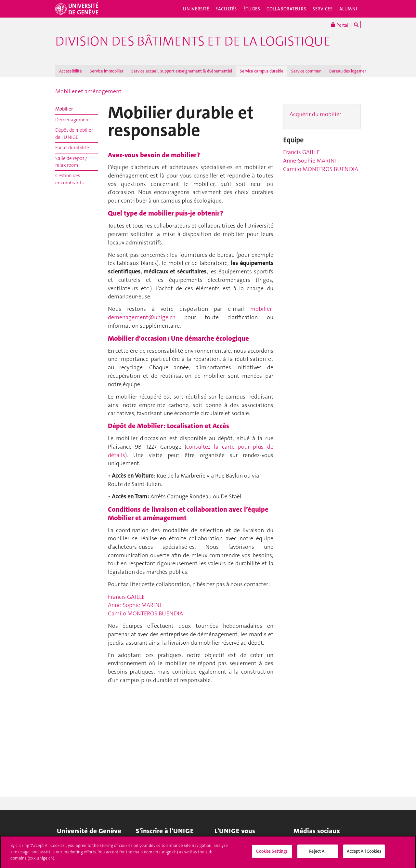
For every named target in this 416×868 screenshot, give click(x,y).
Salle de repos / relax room (71, 162)
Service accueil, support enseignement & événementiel (182, 71)
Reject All (318, 854)
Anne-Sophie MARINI (135, 605)
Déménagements (74, 120)
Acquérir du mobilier (315, 114)
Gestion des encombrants (69, 179)
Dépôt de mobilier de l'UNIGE (74, 133)
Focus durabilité (72, 148)
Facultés (226, 9)
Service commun (306, 71)
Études (252, 9)
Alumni (348, 9)
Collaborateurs (286, 9)
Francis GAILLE (126, 597)
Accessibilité (71, 71)
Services (323, 9)
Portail (340, 25)
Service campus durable (262, 71)
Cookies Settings (272, 854)
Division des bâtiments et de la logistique (193, 41)
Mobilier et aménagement (88, 91)
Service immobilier (107, 71)
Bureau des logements (350, 71)
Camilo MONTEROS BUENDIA (145, 613)
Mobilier (64, 109)
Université (196, 9)
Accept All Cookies (364, 854)
